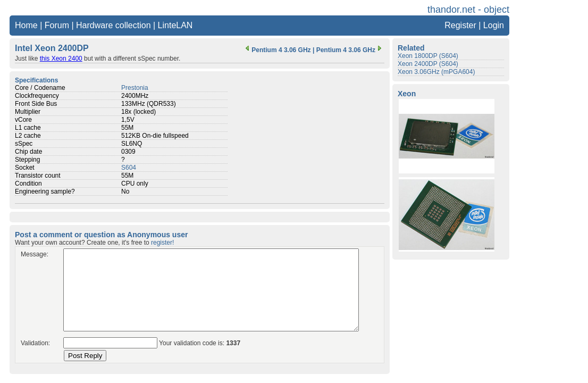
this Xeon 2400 (61, 59)
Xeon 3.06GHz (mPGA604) (436, 72)
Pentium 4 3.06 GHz (277, 50)
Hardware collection (114, 25)
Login (494, 25)
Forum (57, 25)
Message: (35, 254)
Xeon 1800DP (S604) (428, 56)
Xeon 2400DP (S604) (428, 64)
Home (26, 25)
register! (162, 243)
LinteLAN (175, 25)
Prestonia (135, 88)
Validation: (35, 343)
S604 (129, 168)
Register (460, 25)
